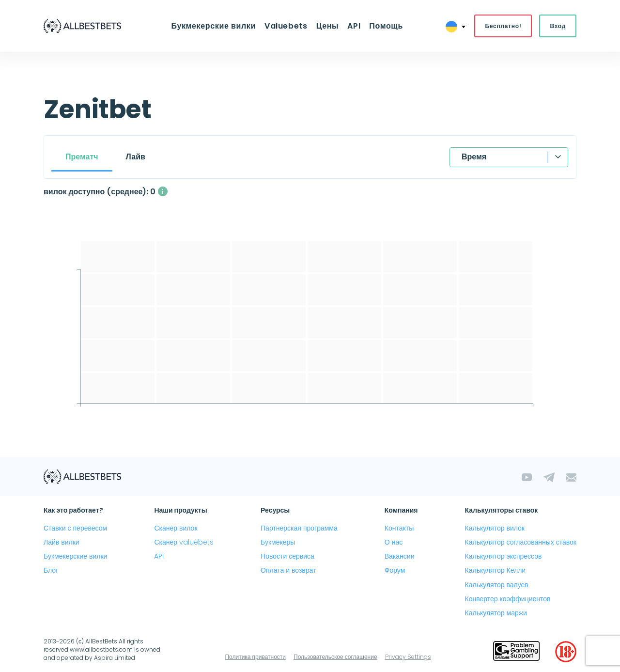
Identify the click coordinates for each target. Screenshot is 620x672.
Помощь (386, 26)
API (354, 26)
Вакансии (400, 556)
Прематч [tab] (82, 157)
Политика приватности (255, 657)
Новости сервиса (287, 556)
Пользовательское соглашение (335, 657)
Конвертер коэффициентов (508, 599)
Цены (328, 26)
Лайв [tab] (136, 157)
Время (474, 157)
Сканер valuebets (184, 542)
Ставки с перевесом (75, 528)
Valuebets (286, 26)
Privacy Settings (408, 657)
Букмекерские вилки (213, 26)
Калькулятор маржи (496, 613)
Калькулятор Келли (496, 570)
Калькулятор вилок (495, 528)
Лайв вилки (62, 542)
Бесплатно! (503, 26)
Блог (51, 570)
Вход (558, 26)
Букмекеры (278, 542)
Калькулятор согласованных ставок (521, 542)
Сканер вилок (176, 528)
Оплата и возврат (288, 570)
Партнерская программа (299, 528)
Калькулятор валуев (497, 585)
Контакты (399, 528)
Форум (395, 570)
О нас (394, 542)
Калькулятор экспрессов (504, 556)
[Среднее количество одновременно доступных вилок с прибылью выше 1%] (163, 191)
